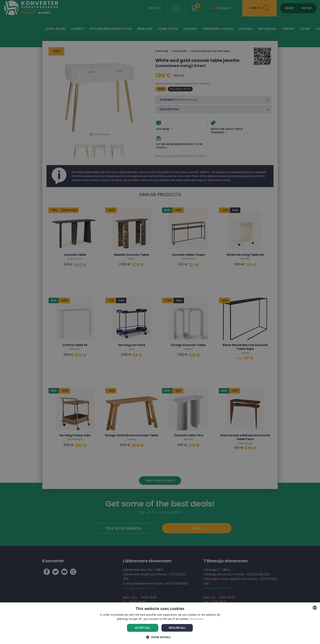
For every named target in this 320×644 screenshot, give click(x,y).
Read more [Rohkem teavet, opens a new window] (197, 619)
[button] (160, 637)
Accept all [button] (143, 628)
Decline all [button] (177, 628)
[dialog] (160, 322)
